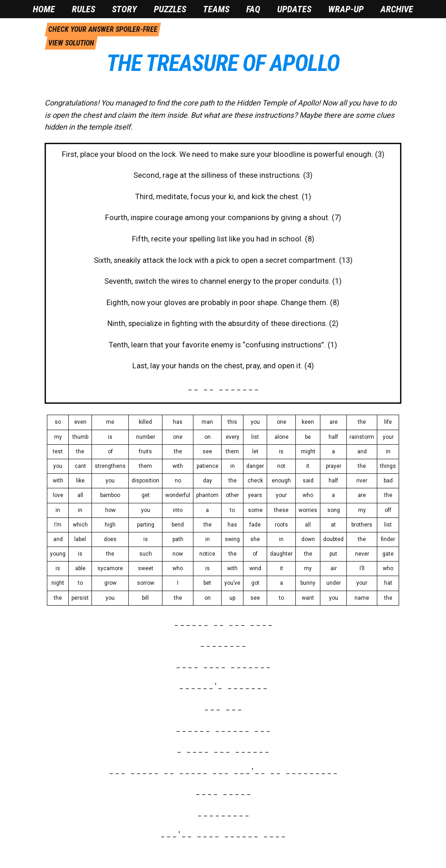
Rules (84, 9)
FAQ (253, 9)
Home (44, 9)
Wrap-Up (346, 9)
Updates (294, 9)
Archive (397, 9)
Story (124, 9)
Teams (216, 9)
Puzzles (170, 9)
